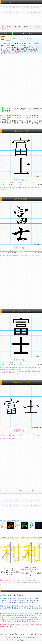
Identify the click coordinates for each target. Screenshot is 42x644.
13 (32, 491)
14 (40, 491)
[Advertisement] (21, 81)
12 (27, 491)
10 (16, 491)
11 (21, 491)
